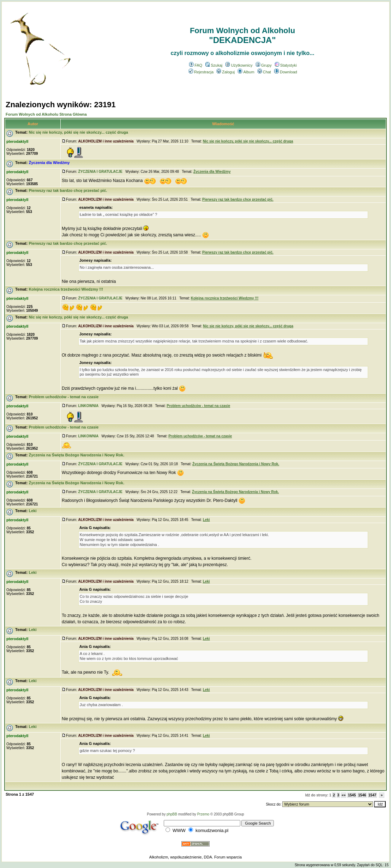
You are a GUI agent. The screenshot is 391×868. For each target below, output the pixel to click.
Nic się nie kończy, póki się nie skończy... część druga (78, 132)
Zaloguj (226, 72)
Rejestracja (201, 72)
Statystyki (286, 65)
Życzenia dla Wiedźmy (49, 163)
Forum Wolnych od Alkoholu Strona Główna (46, 114)
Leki (32, 511)
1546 (362, 795)
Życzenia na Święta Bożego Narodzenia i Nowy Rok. (76, 455)
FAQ (196, 65)
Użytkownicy (239, 65)
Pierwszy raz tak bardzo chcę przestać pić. (68, 190)
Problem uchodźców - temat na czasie (64, 397)
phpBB (172, 814)
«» (344, 795)
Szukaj (214, 65)
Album (246, 72)
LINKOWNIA (88, 406)
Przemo (203, 814)
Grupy (264, 65)
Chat (264, 72)
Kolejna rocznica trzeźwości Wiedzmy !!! (66, 289)
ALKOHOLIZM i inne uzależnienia (106, 141)
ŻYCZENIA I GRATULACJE (100, 172)
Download (286, 72)
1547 (372, 795)
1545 (352, 795)
